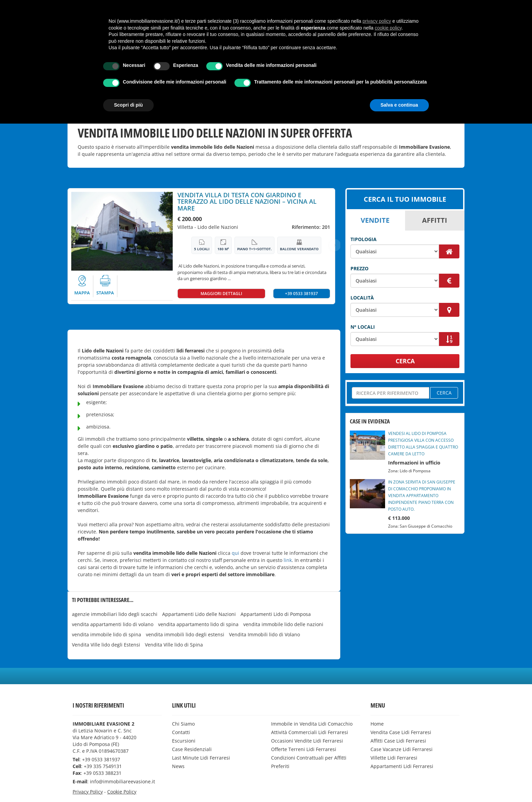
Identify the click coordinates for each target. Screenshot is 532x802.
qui (235, 553)
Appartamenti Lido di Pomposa (276, 614)
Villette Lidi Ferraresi (280, 6)
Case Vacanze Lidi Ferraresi (221, 6)
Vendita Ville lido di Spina (174, 645)
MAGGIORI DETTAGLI (221, 294)
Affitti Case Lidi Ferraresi (158, 6)
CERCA (405, 361)
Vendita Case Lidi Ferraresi (95, 6)
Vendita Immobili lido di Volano (264, 634)
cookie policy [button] (388, 706)
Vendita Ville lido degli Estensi (106, 645)
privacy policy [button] (377, 699)
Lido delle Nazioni (218, 227)
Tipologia (364, 239)
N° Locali (363, 327)
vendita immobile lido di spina (107, 634)
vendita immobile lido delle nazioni (283, 624)
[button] (125, 6)
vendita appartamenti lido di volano (113, 624)
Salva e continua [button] (399, 783)
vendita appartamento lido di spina (198, 624)
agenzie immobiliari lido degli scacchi (115, 614)
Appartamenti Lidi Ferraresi (340, 6)
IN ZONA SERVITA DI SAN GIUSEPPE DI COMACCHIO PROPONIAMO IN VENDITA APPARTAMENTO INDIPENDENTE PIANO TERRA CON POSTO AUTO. (422, 496)
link (288, 560)
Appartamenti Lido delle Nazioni (199, 614)
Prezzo (359, 268)
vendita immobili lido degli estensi (185, 634)
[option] (122, 231)
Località (362, 298)
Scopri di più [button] (128, 783)
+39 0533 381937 (301, 294)
